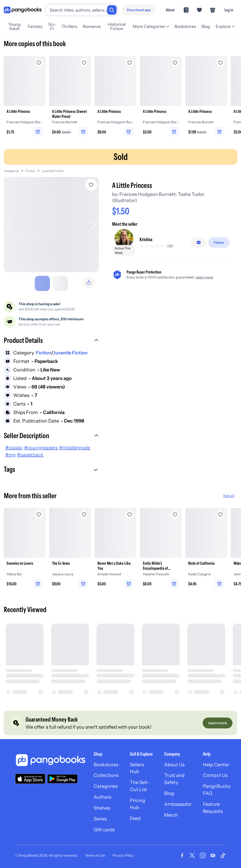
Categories (11, 171)
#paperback (30, 455)
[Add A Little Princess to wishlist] (91, 185)
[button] (51, 341)
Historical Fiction (117, 26)
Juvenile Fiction (53, 171)
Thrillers (69, 26)
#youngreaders (41, 448)
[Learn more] (218, 723)
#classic (14, 448)
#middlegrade (75, 448)
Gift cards (104, 830)
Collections (106, 776)
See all (229, 496)
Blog (206, 26)
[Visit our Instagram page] (203, 856)
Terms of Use (95, 856)
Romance (92, 26)
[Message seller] (199, 242)
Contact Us (215, 776)
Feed (135, 819)
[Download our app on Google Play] (62, 779)
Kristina (146, 240)
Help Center (216, 765)
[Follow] (219, 242)
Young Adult (14, 26)
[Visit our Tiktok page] (223, 856)
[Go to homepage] (23, 10)
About (170, 10)
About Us (174, 765)
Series (100, 819)
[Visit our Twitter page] (192, 856)
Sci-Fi (52, 26)
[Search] (112, 10)
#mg (10, 455)
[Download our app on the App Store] (30, 779)
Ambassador (178, 805)
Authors (103, 798)
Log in (229, 10)
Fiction (30, 171)
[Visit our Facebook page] (182, 856)
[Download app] (139, 10)
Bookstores (185, 26)
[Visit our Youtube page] (213, 856)
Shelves (102, 808)
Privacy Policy (123, 856)
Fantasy (35, 26)
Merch (171, 815)
